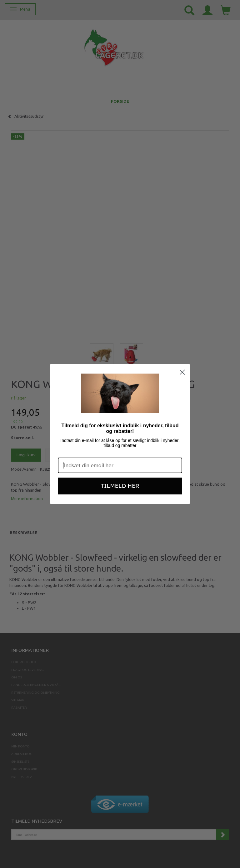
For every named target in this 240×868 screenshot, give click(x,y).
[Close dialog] (182, 372)
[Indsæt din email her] (120, 465)
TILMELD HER (120, 486)
